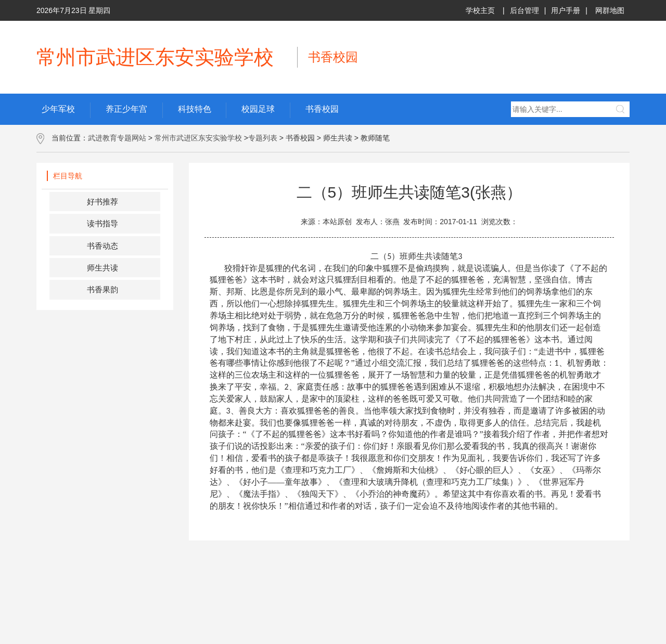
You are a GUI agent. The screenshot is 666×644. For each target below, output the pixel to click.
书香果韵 (103, 289)
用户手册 (566, 10)
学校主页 (480, 10)
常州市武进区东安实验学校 (198, 138)
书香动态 (103, 246)
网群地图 (610, 10)
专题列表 (263, 138)
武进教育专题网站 (117, 138)
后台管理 (524, 10)
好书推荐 (103, 202)
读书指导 (103, 223)
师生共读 (103, 268)
